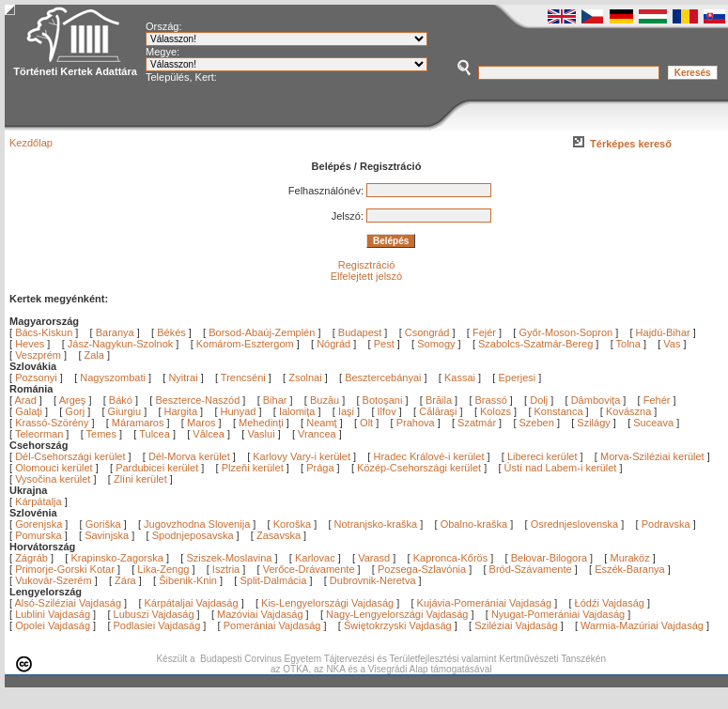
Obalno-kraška (474, 524)
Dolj (540, 400)
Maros (203, 423)
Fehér (658, 400)
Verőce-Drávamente (309, 569)
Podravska (666, 524)
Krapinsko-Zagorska (116, 558)
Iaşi (348, 411)
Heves (30, 344)
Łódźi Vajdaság (610, 603)
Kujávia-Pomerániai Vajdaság (485, 603)
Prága (320, 468)
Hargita (183, 411)
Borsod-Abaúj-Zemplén (262, 332)
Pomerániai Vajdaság (272, 625)
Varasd (374, 558)
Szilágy (595, 423)
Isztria (226, 569)
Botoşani (384, 400)
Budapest (360, 332)
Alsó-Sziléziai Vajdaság (69, 603)
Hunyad (240, 411)
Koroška (292, 524)
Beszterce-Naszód (199, 400)
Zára (125, 580)
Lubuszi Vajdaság (154, 614)
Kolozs (497, 411)
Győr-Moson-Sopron (565, 332)
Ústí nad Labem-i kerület (561, 468)
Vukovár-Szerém (54, 580)
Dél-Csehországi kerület (70, 456)
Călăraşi (439, 411)
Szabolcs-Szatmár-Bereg (535, 344)
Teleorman (40, 434)
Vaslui (262, 434)
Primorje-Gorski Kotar (65, 569)
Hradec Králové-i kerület (428, 456)
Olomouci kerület (54, 468)
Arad (27, 400)
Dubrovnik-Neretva (373, 580)
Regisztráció (367, 265)
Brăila (440, 400)
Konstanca (560, 411)
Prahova (417, 423)
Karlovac (315, 558)
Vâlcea (210, 434)
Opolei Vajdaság (53, 625)
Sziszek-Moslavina (229, 558)
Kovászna (630, 411)
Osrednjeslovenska (575, 524)
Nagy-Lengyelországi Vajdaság (397, 614)
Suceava (655, 423)
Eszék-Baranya (630, 569)
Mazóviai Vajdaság (260, 614)
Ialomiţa (299, 411)
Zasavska (279, 535)
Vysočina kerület (53, 479)
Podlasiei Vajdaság (157, 625)
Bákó (122, 400)
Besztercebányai (383, 378)
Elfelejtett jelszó (366, 276)
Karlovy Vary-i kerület (302, 456)
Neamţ (323, 423)
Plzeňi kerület (253, 468)
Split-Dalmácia (273, 580)
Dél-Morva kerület (189, 456)
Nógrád (333, 344)
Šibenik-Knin (188, 580)
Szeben (538, 423)
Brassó (493, 400)
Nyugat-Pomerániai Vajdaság (558, 614)
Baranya (115, 332)
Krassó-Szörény (53, 423)
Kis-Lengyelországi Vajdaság (327, 603)
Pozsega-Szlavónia (422, 569)
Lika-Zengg (163, 569)
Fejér (484, 332)
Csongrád (427, 332)
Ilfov (388, 411)
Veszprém (38, 355)
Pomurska (40, 535)
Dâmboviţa (597, 400)
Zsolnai (305, 378)
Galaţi (30, 411)
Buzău (326, 400)
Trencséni (243, 378)
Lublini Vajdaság (53, 614)
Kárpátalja (39, 501)
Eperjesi (517, 378)
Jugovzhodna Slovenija (197, 524)
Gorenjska (39, 524)
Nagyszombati (113, 378)
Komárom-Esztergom (245, 344)
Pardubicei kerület (157, 468)
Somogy (436, 344)
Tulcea (156, 434)
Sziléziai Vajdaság (516, 625)
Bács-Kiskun (44, 332)
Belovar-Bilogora (549, 558)
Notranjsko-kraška (376, 524)
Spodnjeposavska (193, 535)
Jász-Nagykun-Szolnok (121, 344)
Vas (672, 344)
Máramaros (139, 423)
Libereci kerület (542, 456)
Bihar (277, 400)
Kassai (460, 378)
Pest (384, 344)
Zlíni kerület (140, 479)
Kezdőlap (31, 143)
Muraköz (629, 558)
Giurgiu (126, 411)
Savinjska (107, 535)
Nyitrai (183, 378)
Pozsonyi (38, 378)
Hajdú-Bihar (663, 332)
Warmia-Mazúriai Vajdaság (642, 625)
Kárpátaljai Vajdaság (192, 603)
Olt (368, 423)
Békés (171, 332)
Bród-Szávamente (531, 569)
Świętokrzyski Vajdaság (398, 625)
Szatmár (478, 423)
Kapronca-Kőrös (451, 558)
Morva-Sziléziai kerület (652, 456)
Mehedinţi (263, 423)
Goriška (103, 524)
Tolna (628, 344)
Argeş (74, 400)
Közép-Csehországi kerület (419, 468)
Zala (94, 355)
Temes (103, 434)
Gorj (76, 411)
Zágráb (33, 558)
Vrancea (318, 434)
